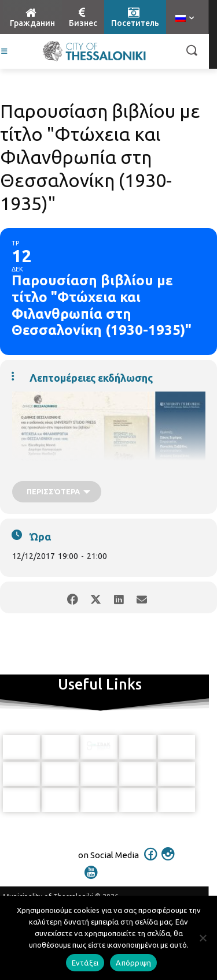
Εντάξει (85, 963)
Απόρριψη (133, 963)
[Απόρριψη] (203, 938)
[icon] (150, 862)
